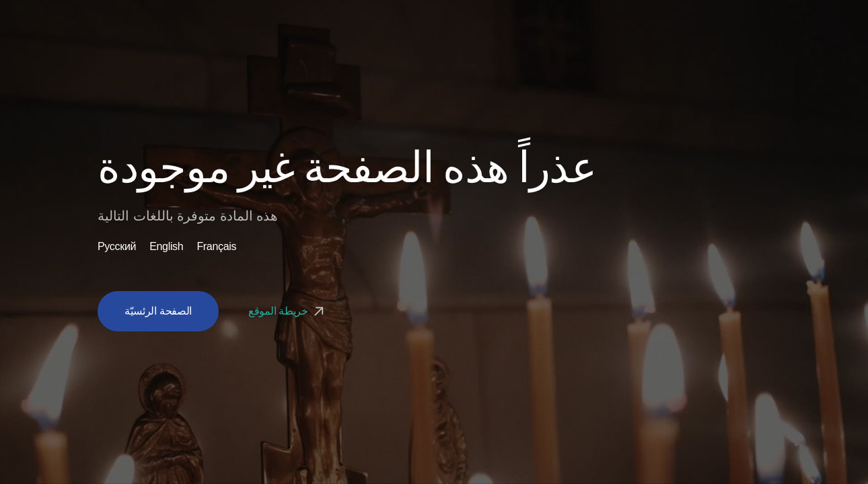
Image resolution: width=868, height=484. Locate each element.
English (166, 247)
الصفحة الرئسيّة (158, 311)
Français (216, 247)
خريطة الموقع (288, 311)
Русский (117, 247)
